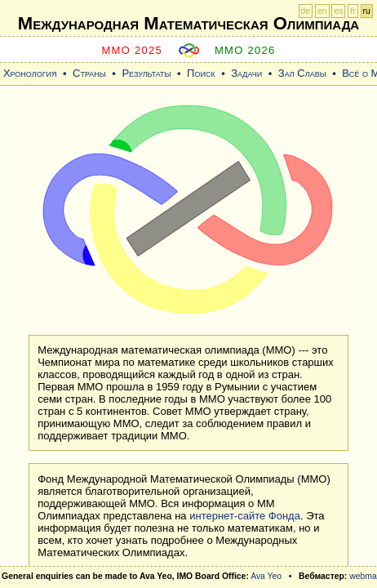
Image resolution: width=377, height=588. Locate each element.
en (322, 11)
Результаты (146, 73)
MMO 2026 (245, 50)
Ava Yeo (266, 576)
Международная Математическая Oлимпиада (188, 23)
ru (367, 11)
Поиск (201, 73)
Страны (89, 73)
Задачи (246, 73)
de (306, 11)
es (338, 11)
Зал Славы (302, 73)
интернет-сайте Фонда (245, 516)
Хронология (30, 73)
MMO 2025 (132, 50)
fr (353, 11)
